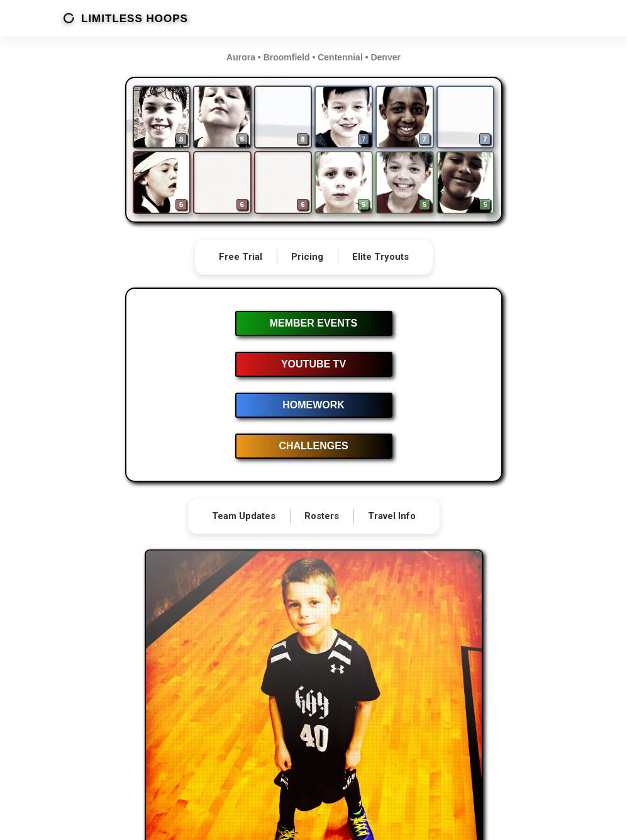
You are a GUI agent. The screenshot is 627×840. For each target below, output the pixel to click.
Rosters (322, 516)
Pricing (307, 257)
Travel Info (392, 516)
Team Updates (244, 516)
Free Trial (241, 257)
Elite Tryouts (380, 257)
